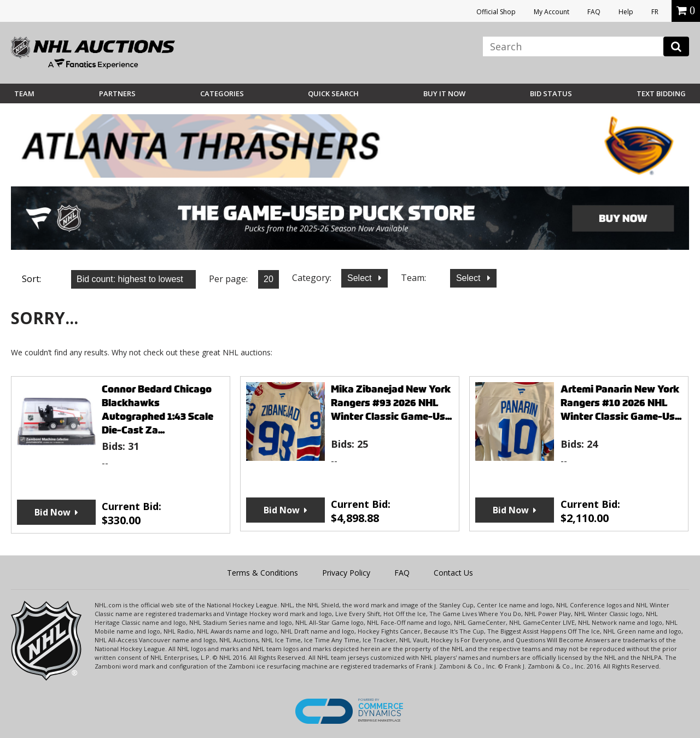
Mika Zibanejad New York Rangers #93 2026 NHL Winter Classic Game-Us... (391, 403)
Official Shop (496, 12)
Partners (117, 93)
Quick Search (333, 93)
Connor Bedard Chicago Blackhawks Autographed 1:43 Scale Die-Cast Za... (157, 409)
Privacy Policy (346, 573)
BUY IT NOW (444, 93)
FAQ (594, 12)
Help (626, 12)
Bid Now (52, 512)
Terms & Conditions (262, 573)
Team (24, 93)
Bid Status (551, 93)
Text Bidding (661, 93)
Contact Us (453, 573)
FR (655, 12)
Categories (222, 93)
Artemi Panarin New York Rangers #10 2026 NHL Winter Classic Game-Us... (621, 403)
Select (361, 278)
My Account (552, 12)
